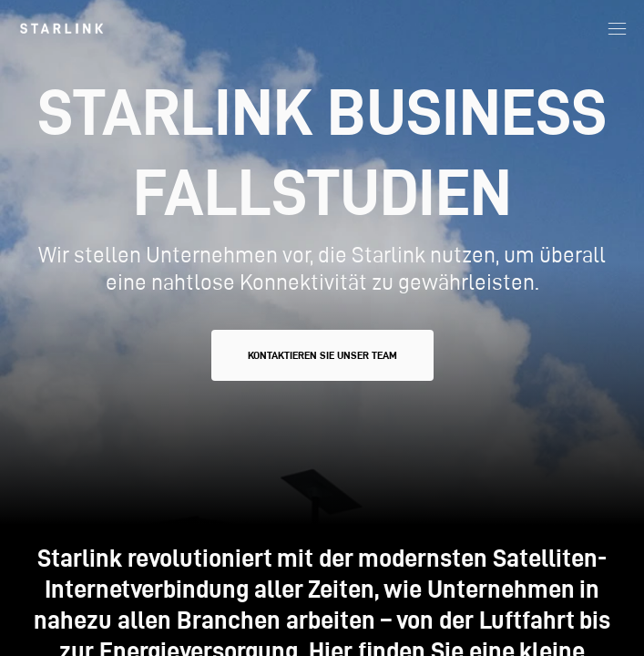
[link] (61, 28)
